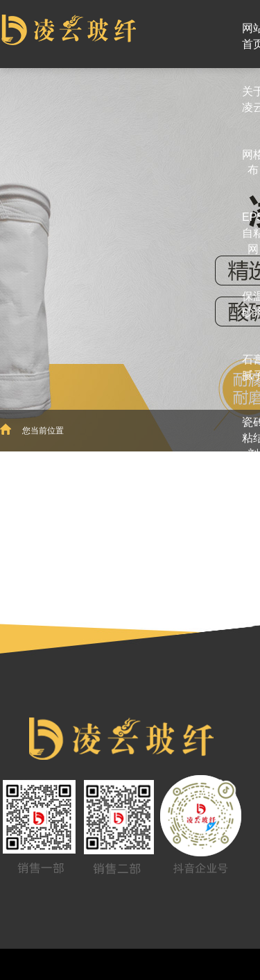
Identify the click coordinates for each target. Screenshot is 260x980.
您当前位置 (43, 431)
